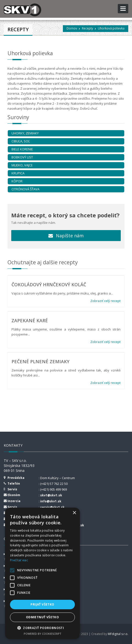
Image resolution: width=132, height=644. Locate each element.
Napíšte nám (66, 236)
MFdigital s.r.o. (118, 634)
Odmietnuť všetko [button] (42, 617)
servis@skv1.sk (52, 507)
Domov (72, 28)
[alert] (42, 573)
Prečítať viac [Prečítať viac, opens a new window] (19, 560)
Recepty (87, 28)
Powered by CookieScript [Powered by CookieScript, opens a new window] (43, 634)
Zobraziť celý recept (105, 301)
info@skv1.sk (51, 501)
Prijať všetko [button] (42, 604)
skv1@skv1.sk (51, 495)
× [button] (74, 513)
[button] (42, 628)
